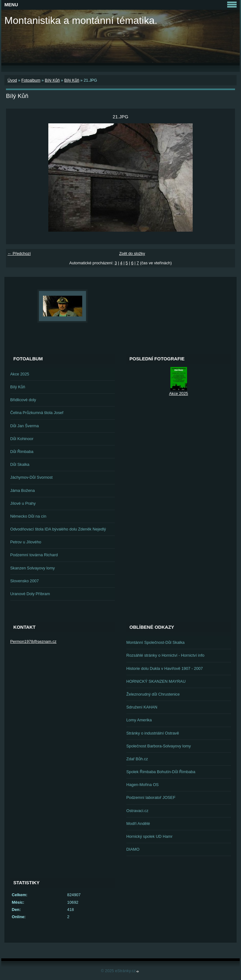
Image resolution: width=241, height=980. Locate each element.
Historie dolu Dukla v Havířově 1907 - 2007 (165, 668)
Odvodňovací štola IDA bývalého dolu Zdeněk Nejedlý (58, 529)
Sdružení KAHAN (142, 707)
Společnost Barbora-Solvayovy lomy (159, 746)
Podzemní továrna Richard (34, 555)
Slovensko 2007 (25, 581)
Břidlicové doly (23, 400)
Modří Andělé (138, 824)
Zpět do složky (132, 253)
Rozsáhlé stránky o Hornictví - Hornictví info (166, 655)
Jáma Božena (23, 490)
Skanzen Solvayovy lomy (33, 568)
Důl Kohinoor (22, 439)
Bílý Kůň (52, 80)
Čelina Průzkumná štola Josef (37, 413)
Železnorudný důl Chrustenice (153, 694)
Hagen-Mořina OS (143, 785)
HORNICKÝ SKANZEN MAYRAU (156, 681)
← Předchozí (19, 253)
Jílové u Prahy (23, 503)
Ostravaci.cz (137, 811)
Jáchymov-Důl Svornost (32, 477)
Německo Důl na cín (28, 516)
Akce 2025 (20, 374)
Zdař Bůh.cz (137, 759)
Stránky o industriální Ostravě (153, 733)
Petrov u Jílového (26, 542)
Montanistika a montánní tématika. (81, 20)
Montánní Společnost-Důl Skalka (156, 642)
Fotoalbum (31, 80)
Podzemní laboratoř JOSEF (151, 797)
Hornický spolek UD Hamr (150, 836)
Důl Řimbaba (22, 452)
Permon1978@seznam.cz (33, 641)
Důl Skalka (20, 464)
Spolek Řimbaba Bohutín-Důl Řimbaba (161, 772)
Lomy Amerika (139, 720)
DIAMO (133, 849)
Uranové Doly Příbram (30, 594)
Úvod (12, 80)
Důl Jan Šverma (25, 426)
